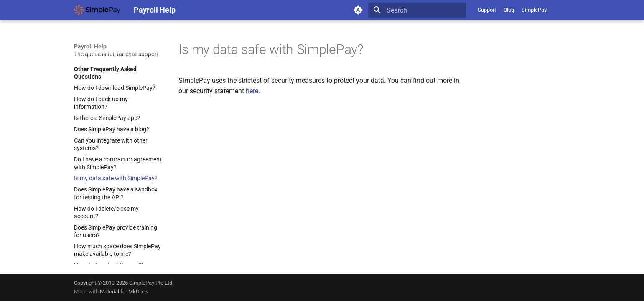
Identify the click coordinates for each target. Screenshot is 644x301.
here (252, 91)
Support (487, 10)
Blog (509, 10)
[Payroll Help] (97, 10)
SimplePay (534, 10)
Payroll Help (90, 46)
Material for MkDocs (124, 292)
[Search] (417, 10)
